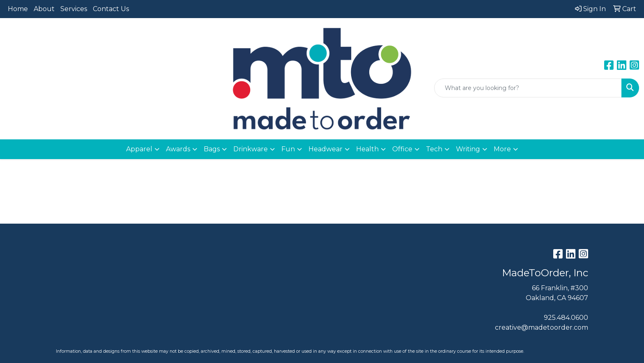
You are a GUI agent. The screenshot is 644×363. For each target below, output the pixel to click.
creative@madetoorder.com (542, 327)
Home (18, 9)
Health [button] (367, 149)
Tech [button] (434, 149)
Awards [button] (178, 149)
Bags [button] (212, 149)
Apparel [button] (139, 149)
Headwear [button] (325, 149)
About (44, 9)
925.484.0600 (566, 318)
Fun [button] (288, 149)
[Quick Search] (528, 88)
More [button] (502, 149)
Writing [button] (468, 149)
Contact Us (111, 9)
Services (74, 9)
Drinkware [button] (251, 149)
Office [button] (402, 149)
